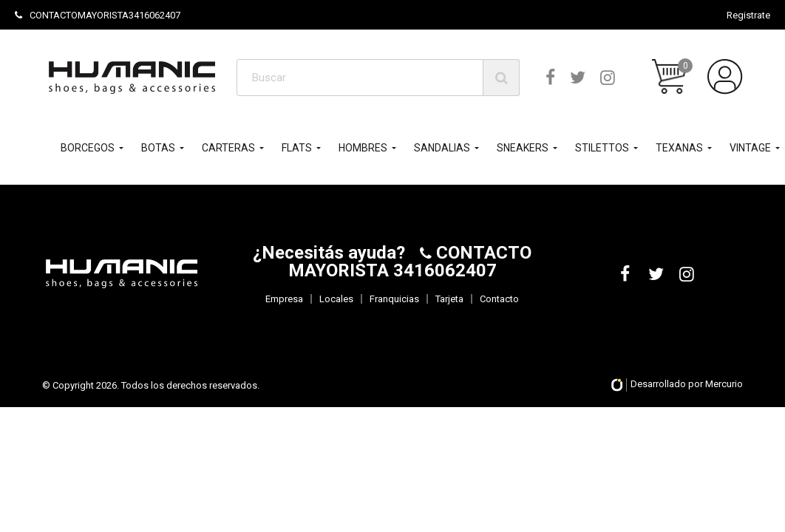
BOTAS (158, 148)
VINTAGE (750, 148)
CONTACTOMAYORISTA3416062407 (98, 15)
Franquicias (394, 299)
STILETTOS (602, 148)
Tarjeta (449, 299)
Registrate (748, 15)
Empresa (284, 299)
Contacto (499, 299)
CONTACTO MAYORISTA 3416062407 (410, 262)
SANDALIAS (442, 148)
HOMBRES (363, 148)
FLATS (297, 148)
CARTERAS (228, 148)
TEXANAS (679, 148)
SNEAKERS (523, 148)
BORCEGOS (88, 148)
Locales (336, 299)
